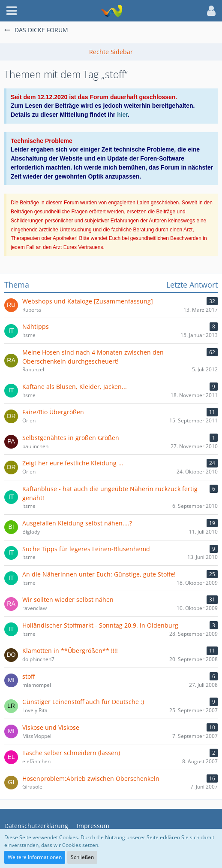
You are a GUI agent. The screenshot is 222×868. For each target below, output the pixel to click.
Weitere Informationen (35, 857)
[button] (12, 11)
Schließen (82, 857)
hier (122, 115)
